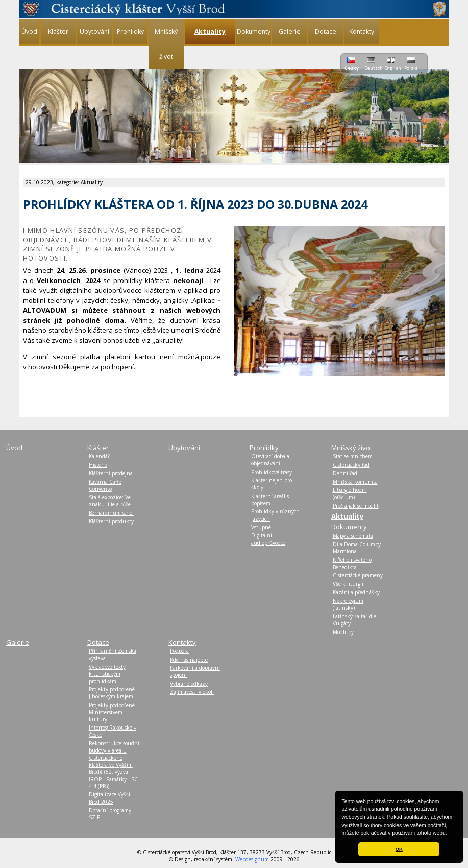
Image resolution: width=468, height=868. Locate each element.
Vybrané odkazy (189, 684)
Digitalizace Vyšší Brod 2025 (109, 798)
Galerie (290, 31)
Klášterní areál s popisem (270, 500)
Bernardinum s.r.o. (111, 513)
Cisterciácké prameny (358, 575)
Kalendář (99, 456)
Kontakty (362, 31)
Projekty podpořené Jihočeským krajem (112, 693)
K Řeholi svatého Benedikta (352, 564)
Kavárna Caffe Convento (105, 485)
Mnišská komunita (355, 482)
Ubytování (94, 31)
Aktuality (92, 182)
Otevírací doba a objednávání (270, 460)
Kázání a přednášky (356, 592)
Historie (98, 465)
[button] (450, 834)
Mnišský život (166, 44)
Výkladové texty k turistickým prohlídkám (107, 674)
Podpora (179, 651)
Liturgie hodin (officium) (350, 494)
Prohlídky (130, 31)
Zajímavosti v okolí (192, 692)
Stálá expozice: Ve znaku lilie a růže (110, 501)
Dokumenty (254, 31)
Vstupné (261, 527)
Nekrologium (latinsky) (348, 604)
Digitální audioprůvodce (268, 539)
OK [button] (399, 849)
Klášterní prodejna (111, 473)
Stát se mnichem (353, 456)
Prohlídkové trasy (272, 472)
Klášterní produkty (111, 521)
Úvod (29, 31)
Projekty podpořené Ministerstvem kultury (112, 712)
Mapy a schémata (353, 536)
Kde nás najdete (189, 660)
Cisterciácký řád (351, 465)
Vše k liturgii (348, 584)
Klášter (58, 31)
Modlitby (343, 632)
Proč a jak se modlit (356, 506)
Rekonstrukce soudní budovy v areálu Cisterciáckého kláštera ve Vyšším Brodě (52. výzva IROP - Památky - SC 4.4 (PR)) (114, 765)
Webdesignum (252, 859)
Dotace (326, 31)
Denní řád (345, 473)
